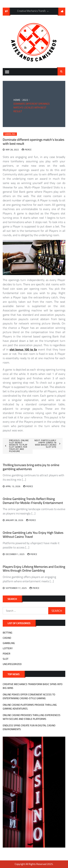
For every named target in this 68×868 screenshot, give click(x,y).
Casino (7, 638)
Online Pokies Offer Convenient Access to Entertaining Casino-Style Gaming (29, 696)
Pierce (28, 150)
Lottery (8, 648)
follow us (62, 12)
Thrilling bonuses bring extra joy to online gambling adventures (31, 467)
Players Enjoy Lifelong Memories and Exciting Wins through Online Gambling (34, 569)
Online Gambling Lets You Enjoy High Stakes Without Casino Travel (33, 535)
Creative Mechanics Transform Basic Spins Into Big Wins (33, 686)
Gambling (10, 134)
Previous (48, 11)
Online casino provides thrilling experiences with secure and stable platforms (32, 717)
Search (61, 71)
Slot (6, 659)
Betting (8, 633)
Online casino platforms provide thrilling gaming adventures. (30, 707)
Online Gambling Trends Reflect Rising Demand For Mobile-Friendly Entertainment (33, 501)
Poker (7, 654)
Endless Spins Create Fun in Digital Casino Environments (29, 727)
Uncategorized (12, 664)
